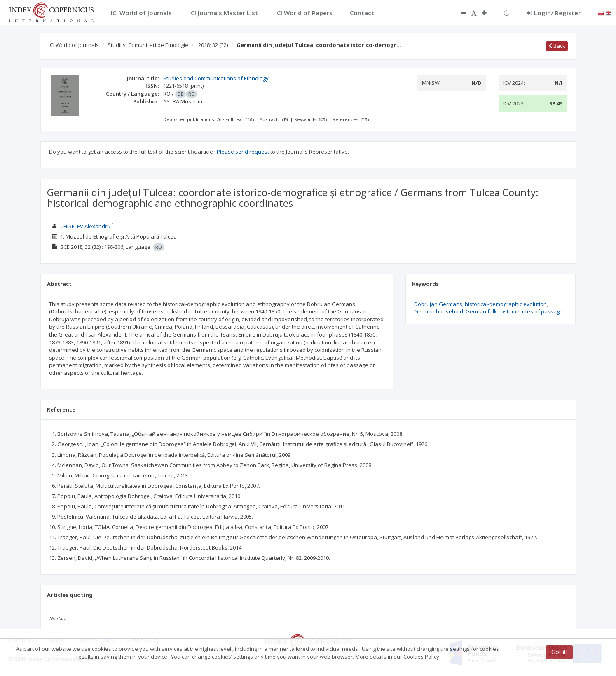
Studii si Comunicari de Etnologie (148, 45)
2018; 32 (213, 45)
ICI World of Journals (74, 45)
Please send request (243, 152)
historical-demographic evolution (506, 304)
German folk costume (493, 311)
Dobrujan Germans (438, 304)
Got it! (559, 652)
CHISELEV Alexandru (85, 226)
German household (439, 311)
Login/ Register (554, 13)
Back (557, 46)
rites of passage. (543, 311)
